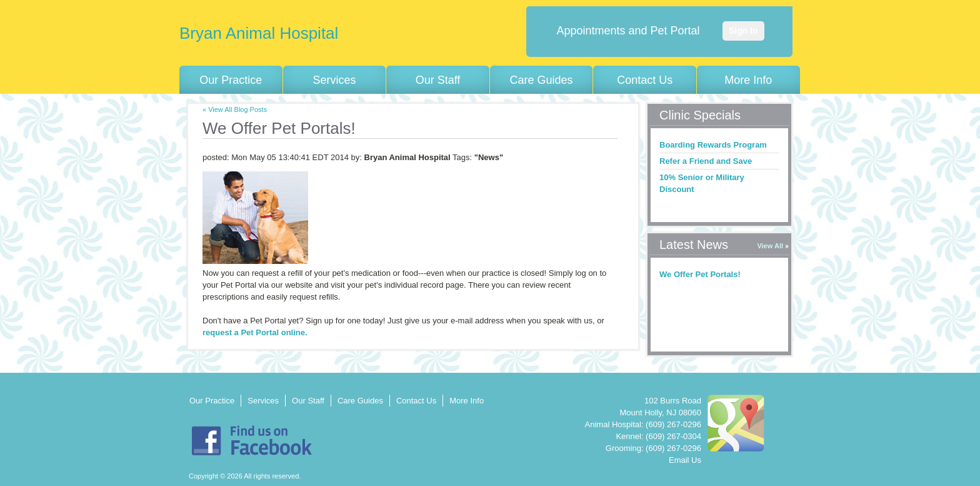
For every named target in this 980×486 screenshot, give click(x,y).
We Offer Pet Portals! (700, 274)
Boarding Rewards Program (713, 145)
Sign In (743, 31)
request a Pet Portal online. (255, 332)
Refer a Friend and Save (706, 161)
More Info (748, 80)
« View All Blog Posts (235, 109)
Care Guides (542, 80)
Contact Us (645, 80)
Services (334, 80)
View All (770, 246)
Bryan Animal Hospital (259, 33)
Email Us (685, 460)
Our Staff (438, 80)
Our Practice (231, 80)
